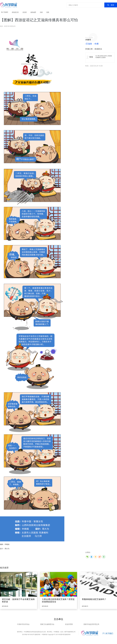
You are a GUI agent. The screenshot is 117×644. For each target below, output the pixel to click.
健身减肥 (33, 12)
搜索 (112, 5)
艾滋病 (89, 44)
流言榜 (25, 12)
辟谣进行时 (15, 12)
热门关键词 (5, 12)
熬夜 (48, 12)
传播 (96, 44)
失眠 (41, 12)
